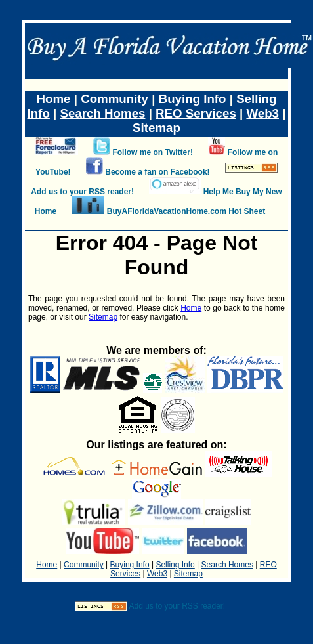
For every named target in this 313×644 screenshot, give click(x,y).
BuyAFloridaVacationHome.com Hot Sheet (186, 211)
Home (54, 99)
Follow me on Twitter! (152, 152)
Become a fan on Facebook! (157, 172)
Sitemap (156, 128)
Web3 (262, 113)
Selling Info (175, 565)
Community (115, 99)
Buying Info (193, 99)
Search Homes (103, 113)
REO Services (196, 113)
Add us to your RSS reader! (82, 192)
